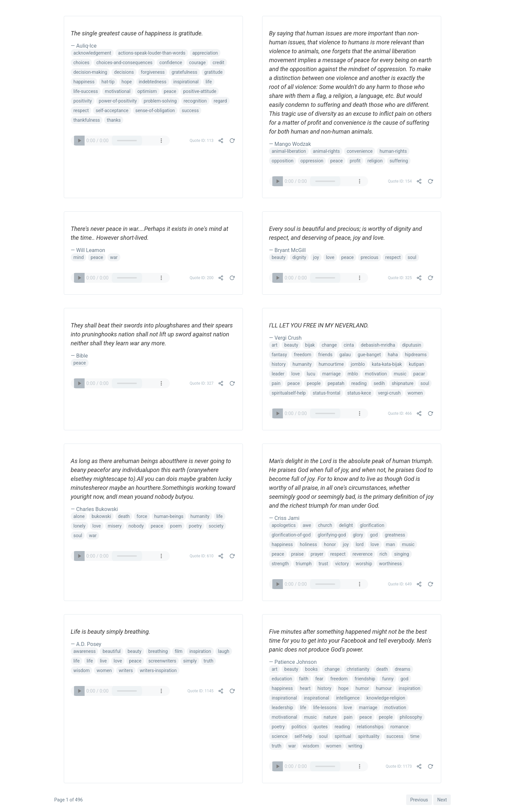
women (415, 393)
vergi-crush (389, 393)
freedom (303, 355)
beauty (279, 257)
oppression (312, 161)
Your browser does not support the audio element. (120, 141)
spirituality (369, 736)
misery (115, 526)
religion (375, 161)
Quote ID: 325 (400, 278)
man (391, 544)
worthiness (390, 564)
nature (330, 717)
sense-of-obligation (155, 110)
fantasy (279, 355)
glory (358, 535)
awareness (84, 651)
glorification (372, 525)
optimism (147, 91)
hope (127, 82)
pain (276, 383)
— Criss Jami (284, 518)
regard (220, 101)
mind (78, 257)
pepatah (336, 383)
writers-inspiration (158, 670)
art (274, 345)
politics (299, 727)
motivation (376, 374)
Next (442, 800)
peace (170, 91)
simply (190, 661)
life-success (86, 91)
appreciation (205, 53)
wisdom (81, 670)
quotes (321, 727)
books (311, 669)
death (124, 516)
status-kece (359, 393)
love (330, 257)
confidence (171, 63)
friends (325, 355)
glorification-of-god (291, 535)
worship (364, 564)
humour (384, 688)
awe (307, 525)
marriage (331, 374)
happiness (84, 82)
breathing (158, 651)
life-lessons (325, 707)
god (374, 535)
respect (81, 110)
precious (369, 257)
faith (304, 679)
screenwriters (162, 661)
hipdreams (416, 355)
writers (126, 670)
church (325, 525)
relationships (370, 727)
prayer (317, 554)
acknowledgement (92, 53)
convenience (360, 151)
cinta (349, 345)
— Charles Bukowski (94, 509)
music (400, 374)
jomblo (358, 364)
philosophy (411, 717)
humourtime (331, 364)
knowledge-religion (386, 698)
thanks (114, 120)
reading (359, 383)
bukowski (101, 516)
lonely (79, 526)
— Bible (79, 356)
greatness (395, 535)
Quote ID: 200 (202, 278)
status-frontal (327, 393)
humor (362, 688)
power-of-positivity (118, 101)
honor (330, 544)
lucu (311, 374)
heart (305, 688)
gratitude (214, 72)
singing (401, 554)
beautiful (112, 651)
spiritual (343, 736)
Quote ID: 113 (202, 141)
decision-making (90, 72)
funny (388, 679)
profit (355, 161)
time (415, 736)
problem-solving (160, 101)
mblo (353, 374)
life (209, 82)
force (142, 516)
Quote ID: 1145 (200, 691)
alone (79, 516)
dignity (299, 257)
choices (81, 63)
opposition (283, 161)
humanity (302, 364)
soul (412, 257)
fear (319, 679)
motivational (117, 91)
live (103, 661)
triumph (304, 564)
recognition (195, 101)
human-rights (393, 151)
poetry (195, 526)
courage (197, 63)
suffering (399, 161)
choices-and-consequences (124, 63)
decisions (124, 72)
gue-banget (369, 355)
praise (297, 554)
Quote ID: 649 (400, 584)
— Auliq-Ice (84, 46)
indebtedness (153, 82)
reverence (363, 554)
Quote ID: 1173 (399, 766)
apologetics (284, 525)
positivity (83, 101)
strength (280, 564)
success (190, 110)
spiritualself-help (289, 393)
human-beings (169, 516)
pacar (419, 374)
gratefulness (184, 72)
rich (383, 554)
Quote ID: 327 (202, 383)
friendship (365, 679)
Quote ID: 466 (400, 413)
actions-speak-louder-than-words (152, 53)
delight (346, 525)
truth (208, 661)
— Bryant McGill (287, 250)
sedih (379, 383)
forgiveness (153, 72)
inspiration (200, 651)
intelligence (348, 698)
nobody (136, 526)
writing (355, 746)
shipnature (403, 383)
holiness (308, 544)
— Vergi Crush (285, 338)
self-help (303, 736)
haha (393, 355)
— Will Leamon (88, 250)
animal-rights (326, 151)
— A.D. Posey (86, 644)
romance (399, 727)
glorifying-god (332, 535)
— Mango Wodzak (290, 144)
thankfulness (87, 120)
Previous (419, 800)
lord (360, 544)
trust (323, 564)
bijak (310, 345)
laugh (224, 651)
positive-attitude (200, 91)
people (314, 383)
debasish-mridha (378, 345)
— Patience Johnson (293, 662)
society (216, 526)
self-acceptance (112, 110)
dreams (403, 669)
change (329, 345)
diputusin (412, 345)
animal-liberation (289, 151)
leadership (282, 707)
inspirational (186, 82)
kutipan (416, 364)
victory (342, 564)
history (279, 364)
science (280, 736)
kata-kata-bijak (387, 364)
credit (218, 63)
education (282, 679)
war (114, 257)
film (179, 651)
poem (176, 526)
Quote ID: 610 (202, 556)
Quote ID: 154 (400, 181)
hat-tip (108, 82)
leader (278, 374)
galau (345, 355)
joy (316, 257)
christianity (358, 669)
